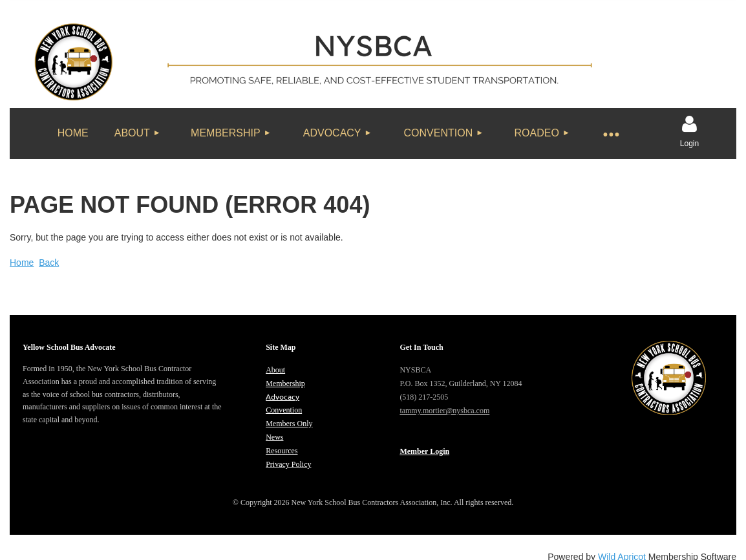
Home (22, 263)
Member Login (424, 451)
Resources (282, 451)
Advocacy (282, 396)
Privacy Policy (288, 464)
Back (49, 263)
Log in (690, 124)
